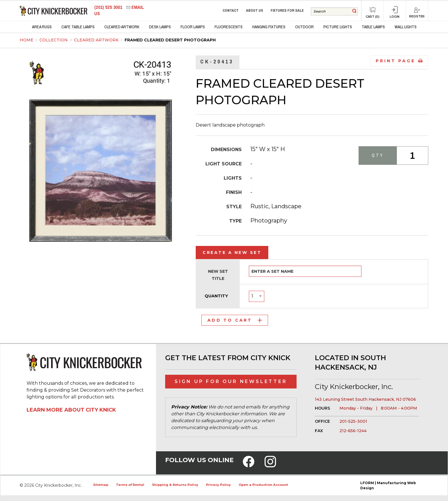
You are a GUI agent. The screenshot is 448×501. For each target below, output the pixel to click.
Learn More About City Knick (71, 410)
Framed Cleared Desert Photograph (170, 40)
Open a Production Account (263, 485)
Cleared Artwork (97, 40)
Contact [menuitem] (231, 10)
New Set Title (218, 275)
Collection (54, 40)
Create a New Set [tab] (232, 252)
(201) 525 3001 (109, 7)
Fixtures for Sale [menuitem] (287, 10)
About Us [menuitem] (255, 10)
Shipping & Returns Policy (175, 485)
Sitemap (101, 485)
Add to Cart (235, 320)
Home (27, 40)
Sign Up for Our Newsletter (231, 381)
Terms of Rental (130, 485)
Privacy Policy (218, 485)
